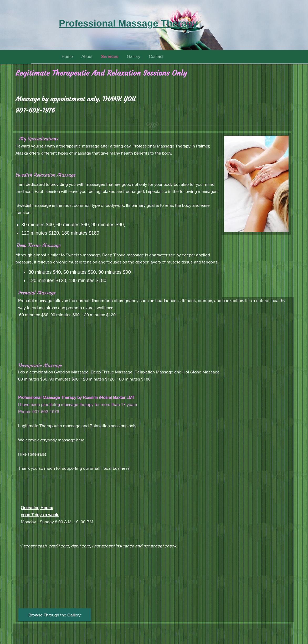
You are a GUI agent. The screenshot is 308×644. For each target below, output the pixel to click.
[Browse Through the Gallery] (55, 615)
